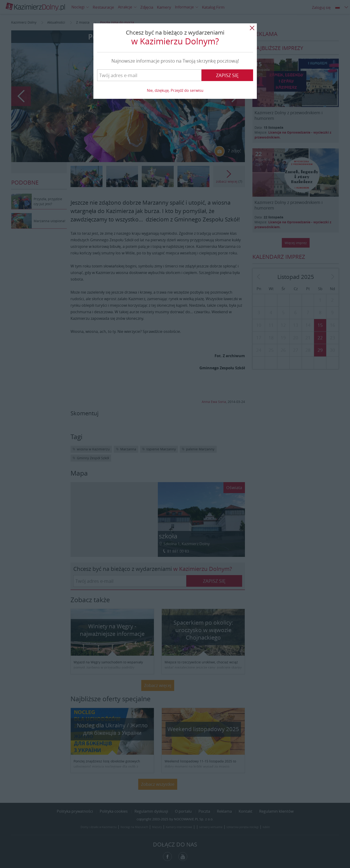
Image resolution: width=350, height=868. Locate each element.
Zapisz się (227, 75)
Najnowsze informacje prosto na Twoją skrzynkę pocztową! (175, 61)
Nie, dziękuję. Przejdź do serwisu (175, 90)
